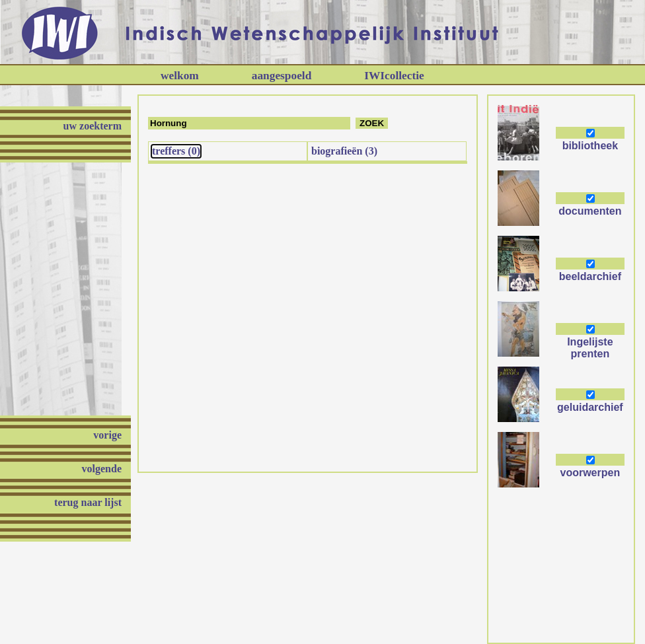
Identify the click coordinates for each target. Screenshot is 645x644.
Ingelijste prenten (590, 348)
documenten (590, 211)
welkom (180, 76)
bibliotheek (590, 146)
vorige (107, 435)
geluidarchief (590, 407)
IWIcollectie (394, 76)
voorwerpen (590, 473)
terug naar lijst (88, 502)
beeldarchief (590, 276)
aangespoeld (282, 76)
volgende (102, 469)
